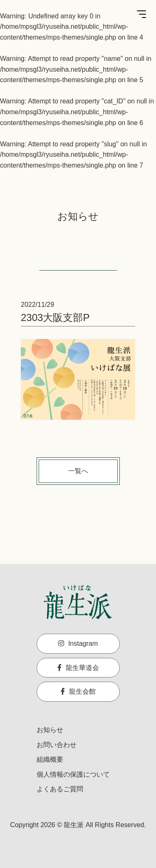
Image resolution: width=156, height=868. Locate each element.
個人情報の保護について (73, 774)
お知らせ (50, 730)
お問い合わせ (57, 745)
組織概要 (50, 759)
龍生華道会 (78, 668)
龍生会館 (78, 691)
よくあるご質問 (60, 789)
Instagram (78, 643)
